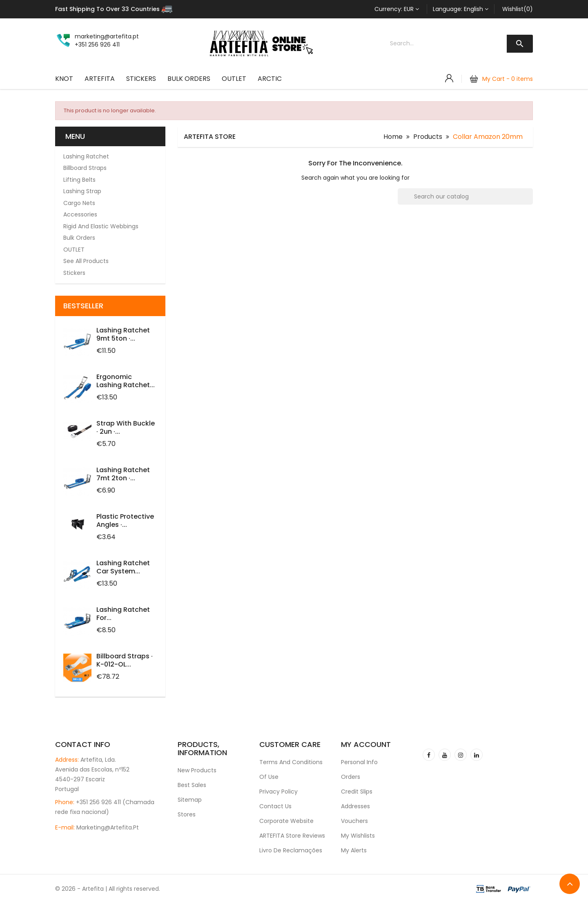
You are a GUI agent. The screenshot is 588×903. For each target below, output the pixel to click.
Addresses (355, 806)
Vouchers (354, 821)
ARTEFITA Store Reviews (292, 836)
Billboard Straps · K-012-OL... (125, 660)
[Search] (465, 196)
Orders (351, 777)
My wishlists (358, 836)
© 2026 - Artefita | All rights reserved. (108, 889)
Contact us (275, 806)
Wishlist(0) (518, 9)
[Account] (449, 78)
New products (197, 770)
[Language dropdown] (461, 9)
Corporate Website (286, 821)
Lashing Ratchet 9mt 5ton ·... (123, 334)
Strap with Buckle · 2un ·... (126, 427)
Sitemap (190, 800)
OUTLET (234, 79)
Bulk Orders (189, 79)
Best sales (192, 785)
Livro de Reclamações (291, 850)
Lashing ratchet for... (123, 614)
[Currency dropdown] (397, 9)
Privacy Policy (278, 792)
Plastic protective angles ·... (125, 521)
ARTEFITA (100, 79)
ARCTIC (270, 79)
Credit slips (357, 792)
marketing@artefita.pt (108, 827)
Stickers (141, 79)
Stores (187, 814)
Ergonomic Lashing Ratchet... (126, 381)
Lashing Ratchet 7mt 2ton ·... (123, 474)
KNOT (64, 79)
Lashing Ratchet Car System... (123, 567)
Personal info (359, 762)
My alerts (354, 850)
